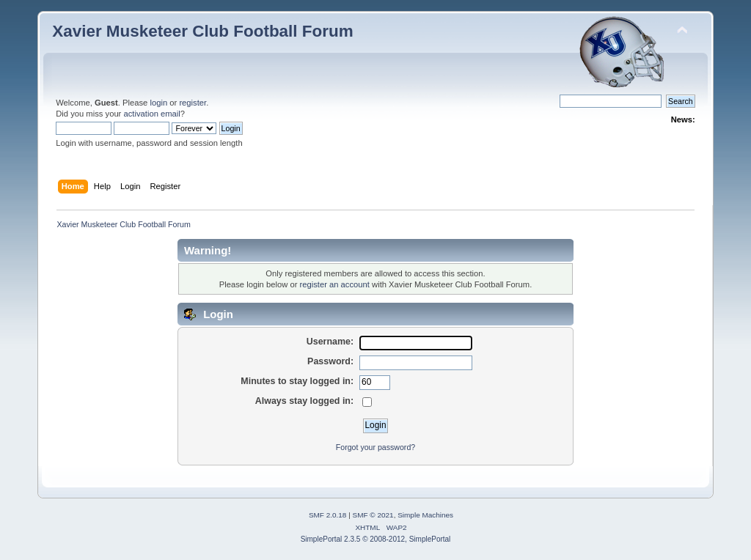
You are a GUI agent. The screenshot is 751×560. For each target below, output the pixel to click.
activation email (151, 114)
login (158, 103)
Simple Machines (425, 515)
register (193, 103)
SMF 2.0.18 (328, 515)
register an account (335, 284)
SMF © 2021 (373, 515)
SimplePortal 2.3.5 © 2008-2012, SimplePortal (376, 539)
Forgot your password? (375, 447)
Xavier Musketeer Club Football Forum (202, 31)
